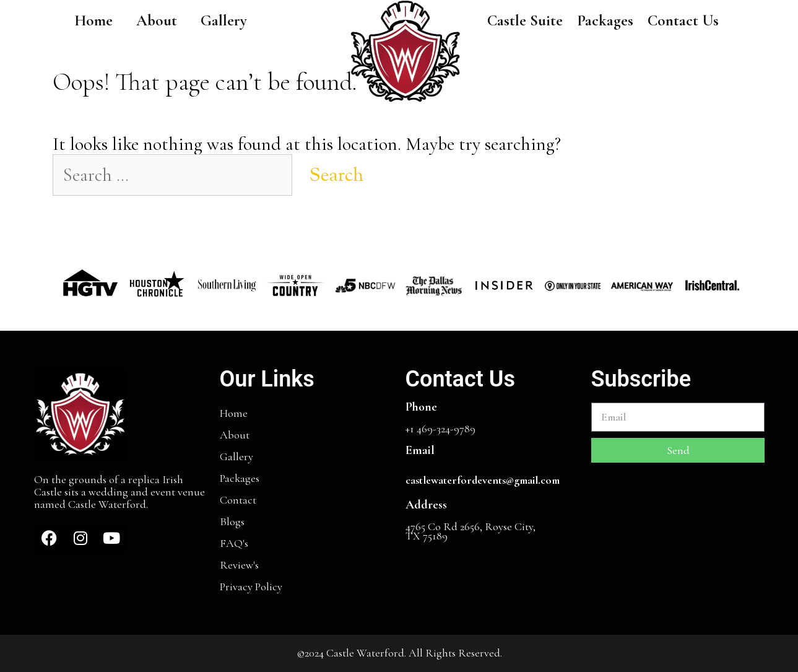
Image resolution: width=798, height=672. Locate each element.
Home (93, 20)
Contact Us (683, 20)
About (157, 20)
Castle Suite (525, 20)
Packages (605, 20)
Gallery (224, 20)
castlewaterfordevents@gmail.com (483, 480)
